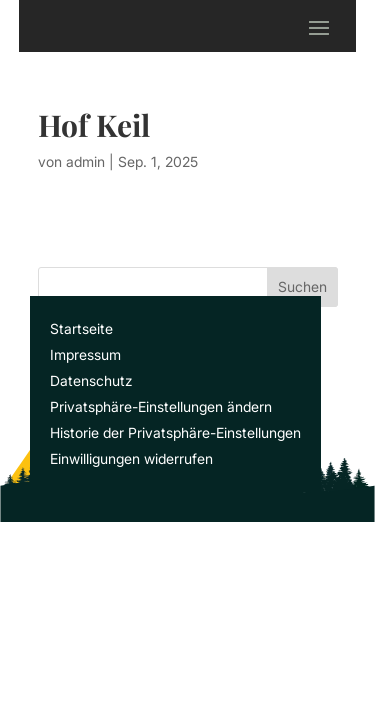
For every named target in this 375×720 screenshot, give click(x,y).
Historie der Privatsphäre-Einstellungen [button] (175, 432)
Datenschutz (91, 380)
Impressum (85, 354)
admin (85, 161)
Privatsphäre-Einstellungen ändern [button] (161, 406)
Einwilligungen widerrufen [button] (131, 458)
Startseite (81, 328)
